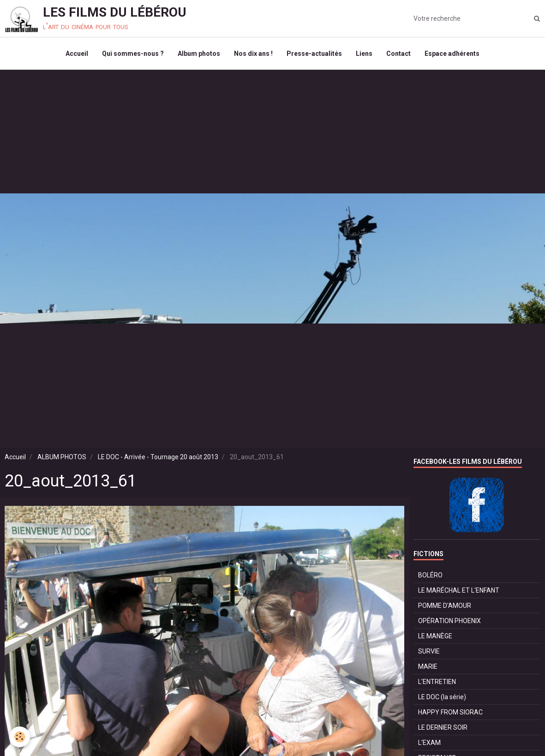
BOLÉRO (430, 575)
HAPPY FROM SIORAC (450, 712)
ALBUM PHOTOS (62, 457)
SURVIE (429, 651)
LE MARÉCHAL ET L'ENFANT (459, 590)
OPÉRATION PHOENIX (449, 621)
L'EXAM (429, 743)
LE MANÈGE (435, 636)
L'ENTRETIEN (437, 682)
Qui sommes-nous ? (133, 54)
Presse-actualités (314, 54)
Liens (364, 54)
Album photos (199, 54)
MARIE (428, 666)
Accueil (77, 54)
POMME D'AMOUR (445, 606)
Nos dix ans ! (253, 54)
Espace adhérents (452, 54)
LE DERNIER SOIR (443, 727)
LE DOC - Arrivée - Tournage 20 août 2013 (158, 457)
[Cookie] (20, 737)
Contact (398, 54)
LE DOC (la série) (442, 697)
